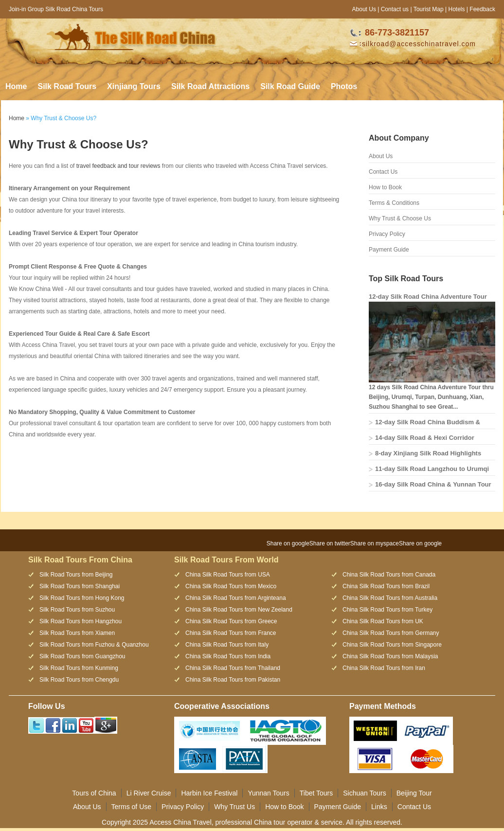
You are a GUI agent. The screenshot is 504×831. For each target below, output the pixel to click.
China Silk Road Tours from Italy (227, 645)
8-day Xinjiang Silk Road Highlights (428, 453)
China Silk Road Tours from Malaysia (390, 656)
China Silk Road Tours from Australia (390, 598)
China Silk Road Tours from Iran (384, 668)
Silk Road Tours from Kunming (79, 668)
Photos (344, 86)
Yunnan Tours (268, 793)
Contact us (395, 9)
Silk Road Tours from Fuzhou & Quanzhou (94, 645)
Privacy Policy (387, 234)
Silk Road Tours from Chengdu (79, 680)
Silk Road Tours (67, 86)
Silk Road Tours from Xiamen (77, 633)
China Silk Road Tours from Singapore (392, 645)
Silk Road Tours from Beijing (76, 575)
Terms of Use (131, 807)
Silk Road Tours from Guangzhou (82, 656)
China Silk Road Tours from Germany (391, 633)
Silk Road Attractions (210, 86)
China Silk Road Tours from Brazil (386, 586)
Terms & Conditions (394, 203)
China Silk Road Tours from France (231, 633)
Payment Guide (389, 250)
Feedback (482, 9)
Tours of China (94, 793)
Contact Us (383, 172)
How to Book (385, 187)
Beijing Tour (414, 793)
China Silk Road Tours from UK (383, 621)
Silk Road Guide (290, 86)
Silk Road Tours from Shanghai (80, 586)
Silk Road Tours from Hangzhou (81, 621)
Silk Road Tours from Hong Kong (82, 598)
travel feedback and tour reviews (118, 166)
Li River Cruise (149, 793)
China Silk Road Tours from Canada (389, 575)
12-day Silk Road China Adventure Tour (428, 297)
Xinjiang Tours (134, 86)
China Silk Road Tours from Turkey (387, 610)
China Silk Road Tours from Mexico (231, 586)
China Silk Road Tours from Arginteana (236, 598)
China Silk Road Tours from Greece (231, 621)
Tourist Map (429, 9)
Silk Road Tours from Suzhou (77, 610)
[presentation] (468, 539)
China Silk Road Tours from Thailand (233, 668)
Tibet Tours (316, 793)
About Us (364, 9)
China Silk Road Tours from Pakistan (233, 680)
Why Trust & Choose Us (400, 218)
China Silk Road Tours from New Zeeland (239, 610)
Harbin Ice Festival (209, 793)
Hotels (456, 9)
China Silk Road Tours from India (228, 656)
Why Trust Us (234, 807)
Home (16, 86)
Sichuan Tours (364, 793)
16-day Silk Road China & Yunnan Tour (433, 484)
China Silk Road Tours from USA (228, 575)
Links (379, 807)
